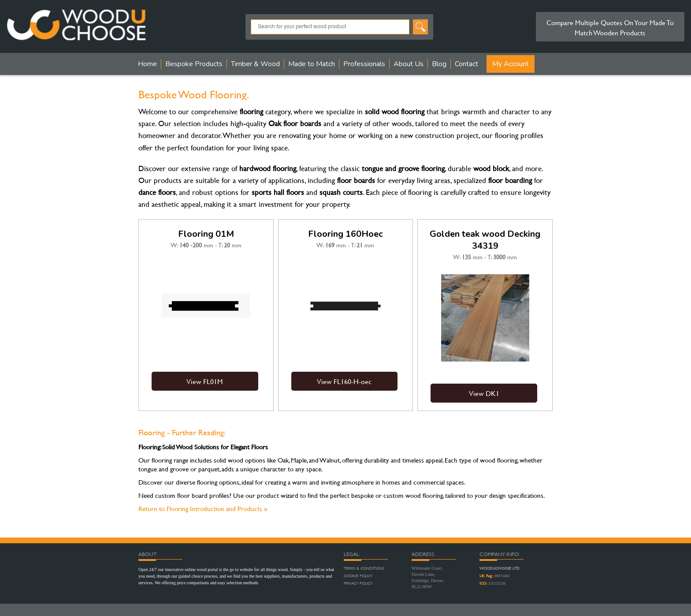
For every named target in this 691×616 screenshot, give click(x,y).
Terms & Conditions (364, 568)
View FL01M (205, 381)
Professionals (364, 64)
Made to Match (312, 64)
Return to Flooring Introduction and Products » (203, 509)
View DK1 (484, 393)
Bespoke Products (194, 64)
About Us (409, 64)
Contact (466, 64)
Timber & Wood (255, 64)
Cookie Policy (358, 576)
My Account (511, 64)
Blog (439, 64)
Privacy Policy (358, 583)
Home (147, 64)
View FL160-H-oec (344, 381)
